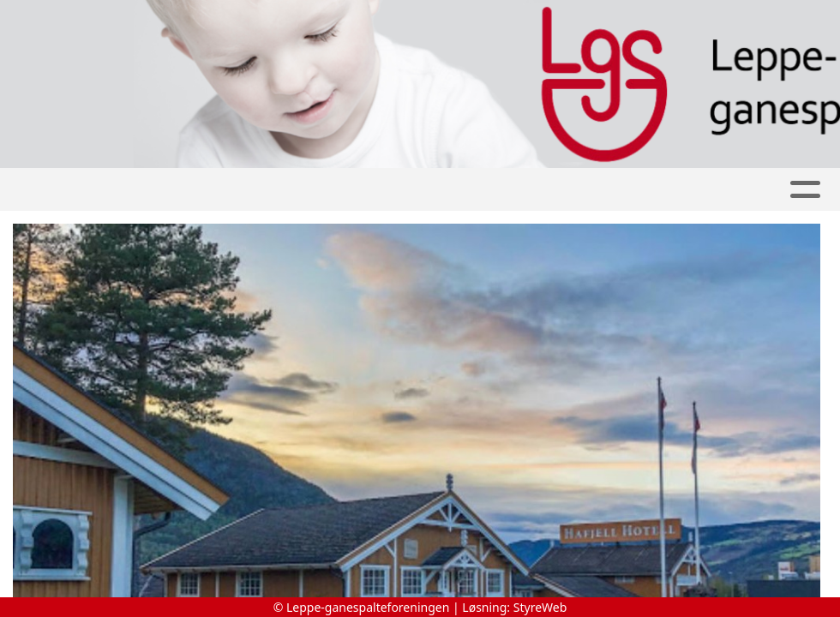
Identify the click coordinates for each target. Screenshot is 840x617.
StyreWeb (540, 607)
